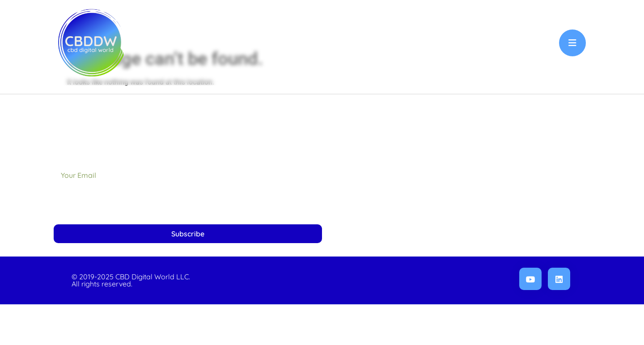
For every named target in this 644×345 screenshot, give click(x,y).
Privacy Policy (525, 200)
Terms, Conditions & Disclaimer (497, 241)
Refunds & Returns (518, 221)
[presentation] (122, 245)
